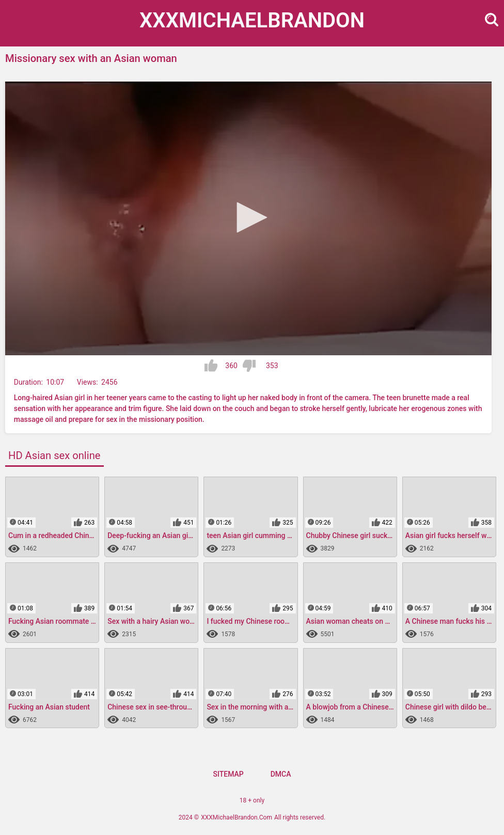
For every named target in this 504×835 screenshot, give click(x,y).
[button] (248, 217)
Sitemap (228, 774)
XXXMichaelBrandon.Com (237, 817)
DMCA (281, 774)
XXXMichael (252, 20)
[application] (248, 218)
